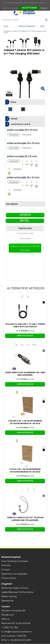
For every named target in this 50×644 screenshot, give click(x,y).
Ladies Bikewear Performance (17, 592)
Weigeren (44, 8)
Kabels (42, 26)
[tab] (25, 228)
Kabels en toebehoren (27, 26)
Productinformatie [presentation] (25, 233)
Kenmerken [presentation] (25, 238)
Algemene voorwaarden (14, 574)
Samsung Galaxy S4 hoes (15, 588)
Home (6, 26)
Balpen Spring (9, 596)
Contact (6, 570)
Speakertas (7, 601)
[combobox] (23, 20)
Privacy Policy (9, 578)
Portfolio (6, 565)
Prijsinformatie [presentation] (25, 228)
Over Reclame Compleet (15, 561)
